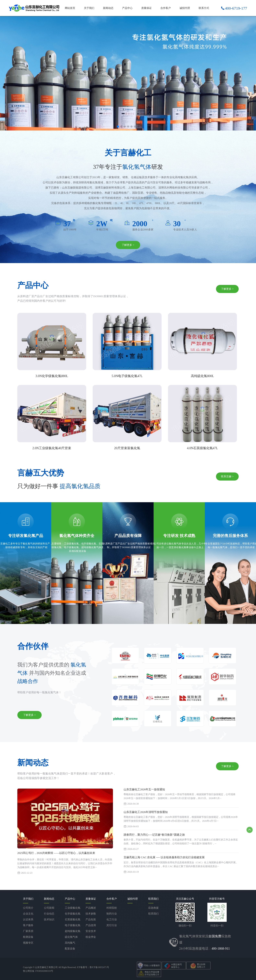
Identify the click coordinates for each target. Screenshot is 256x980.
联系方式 (204, 8)
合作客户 (166, 8)
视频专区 (28, 943)
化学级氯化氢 (73, 914)
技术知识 (49, 919)
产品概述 (91, 908)
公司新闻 (49, 908)
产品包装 (91, 919)
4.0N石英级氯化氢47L (203, 448)
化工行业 (112, 919)
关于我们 (89, 8)
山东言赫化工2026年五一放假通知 (144, 790)
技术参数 (91, 914)
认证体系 (28, 919)
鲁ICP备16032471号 (99, 967)
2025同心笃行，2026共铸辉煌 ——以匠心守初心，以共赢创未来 (56, 853)
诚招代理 (185, 8)
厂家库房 (28, 931)
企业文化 (28, 914)
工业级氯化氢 (73, 908)
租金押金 (91, 937)
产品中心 (127, 8)
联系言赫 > (227, 477)
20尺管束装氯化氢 (127, 448)
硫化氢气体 (71, 937)
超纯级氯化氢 (73, 931)
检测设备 (28, 937)
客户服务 (28, 925)
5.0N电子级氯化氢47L (127, 376)
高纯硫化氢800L (202, 376)
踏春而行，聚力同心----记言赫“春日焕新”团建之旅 (154, 835)
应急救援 (153, 908)
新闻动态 (108, 8)
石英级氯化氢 (73, 919)
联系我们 (153, 914)
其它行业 (112, 925)
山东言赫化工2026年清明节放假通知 (146, 812)
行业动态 (49, 914)
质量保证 (146, 8)
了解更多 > (128, 245)
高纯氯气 (70, 943)
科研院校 (112, 908)
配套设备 (70, 949)
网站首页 (70, 8)
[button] (118, 127)
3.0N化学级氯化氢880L (52, 376)
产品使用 (91, 925)
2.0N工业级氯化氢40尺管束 (52, 448)
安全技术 (91, 931)
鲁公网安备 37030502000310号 (38, 971)
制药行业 (112, 914)
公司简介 (28, 908)
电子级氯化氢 (73, 925)
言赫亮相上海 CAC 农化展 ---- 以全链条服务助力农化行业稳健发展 (164, 858)
